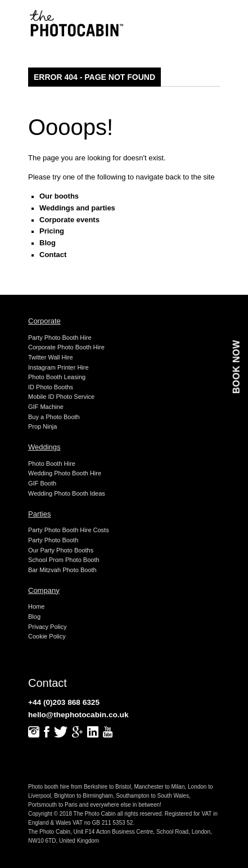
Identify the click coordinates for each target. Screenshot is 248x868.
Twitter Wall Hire (51, 357)
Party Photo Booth (53, 540)
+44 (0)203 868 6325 (64, 702)
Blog (48, 243)
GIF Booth (42, 483)
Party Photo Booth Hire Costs (69, 530)
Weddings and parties (77, 208)
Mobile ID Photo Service (61, 397)
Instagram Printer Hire (58, 367)
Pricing (52, 231)
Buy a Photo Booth (54, 417)
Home (36, 606)
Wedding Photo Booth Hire (65, 473)
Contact (53, 255)
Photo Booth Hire (52, 464)
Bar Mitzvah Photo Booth (62, 570)
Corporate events (69, 220)
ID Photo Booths (51, 387)
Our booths (59, 196)
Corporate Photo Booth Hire (66, 347)
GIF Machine (46, 407)
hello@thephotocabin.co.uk (78, 715)
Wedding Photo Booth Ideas (67, 493)
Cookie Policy (47, 636)
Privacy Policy (47, 627)
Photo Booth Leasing (57, 377)
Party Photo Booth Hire (60, 338)
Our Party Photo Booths (61, 550)
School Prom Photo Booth (64, 560)
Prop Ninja (42, 426)
